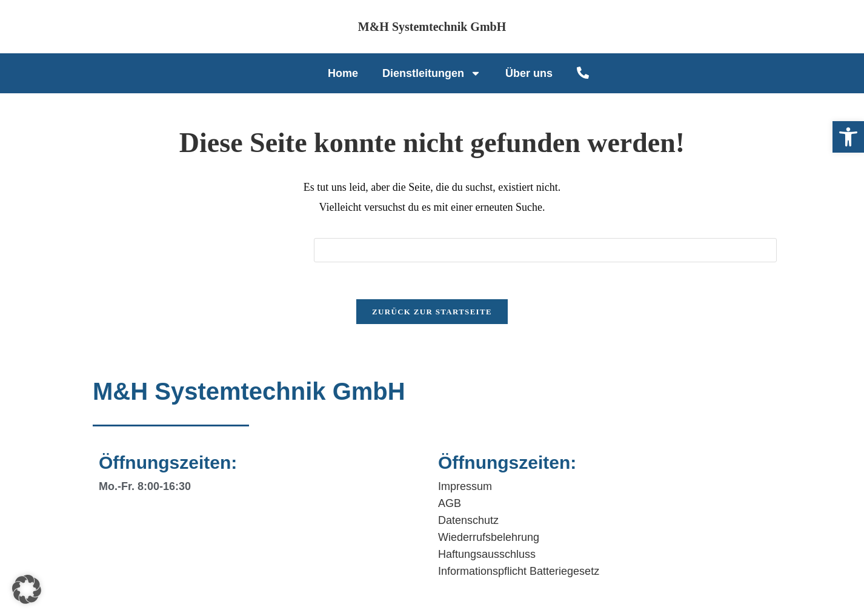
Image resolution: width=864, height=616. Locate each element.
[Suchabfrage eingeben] (545, 250)
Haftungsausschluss (487, 554)
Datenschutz (468, 520)
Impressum (465, 486)
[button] (848, 137)
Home (343, 73)
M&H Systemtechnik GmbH (432, 27)
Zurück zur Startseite (432, 312)
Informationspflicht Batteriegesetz (519, 571)
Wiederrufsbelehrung (489, 537)
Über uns (529, 73)
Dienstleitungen (432, 73)
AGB (450, 503)
